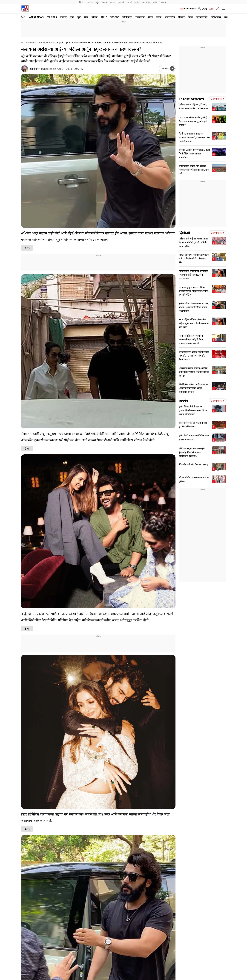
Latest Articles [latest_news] (191, 99)
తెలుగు (105, 2)
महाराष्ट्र (63, 17)
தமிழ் (137, 2)
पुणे (79, 17)
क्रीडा (86, 17)
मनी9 (155, 2)
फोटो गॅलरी (127, 17)
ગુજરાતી (121, 2)
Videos (115, 17)
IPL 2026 (52, 17)
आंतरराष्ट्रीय (170, 17)
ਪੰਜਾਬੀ (129, 2)
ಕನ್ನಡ (97, 2)
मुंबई (72, 17)
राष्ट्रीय (159, 17)
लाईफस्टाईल (202, 17)
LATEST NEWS (36, 17)
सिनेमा (95, 17)
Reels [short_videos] (183, 401)
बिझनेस (182, 17)
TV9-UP (163, 2)
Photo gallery (46, 43)
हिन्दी (81, 2)
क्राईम (150, 17)
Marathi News (29, 43)
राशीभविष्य (216, 17)
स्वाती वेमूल (35, 69)
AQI (205, 9)
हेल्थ (191, 17)
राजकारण (140, 17)
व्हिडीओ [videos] (184, 233)
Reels (104, 17)
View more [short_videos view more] (217, 401)
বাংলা (113, 2)
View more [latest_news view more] (217, 99)
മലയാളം (146, 2)
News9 (89, 2)
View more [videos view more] (217, 233)
